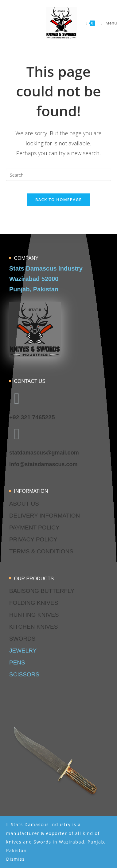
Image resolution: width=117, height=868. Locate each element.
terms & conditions (41, 551)
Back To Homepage (58, 200)
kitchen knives (33, 627)
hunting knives (34, 615)
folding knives (34, 603)
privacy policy (33, 539)
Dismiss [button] (16, 859)
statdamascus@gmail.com (44, 453)
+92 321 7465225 (32, 417)
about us (24, 504)
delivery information (45, 516)
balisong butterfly (42, 591)
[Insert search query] (58, 175)
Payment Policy (34, 528)
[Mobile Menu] (107, 23)
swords (22, 639)
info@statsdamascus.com (43, 464)
